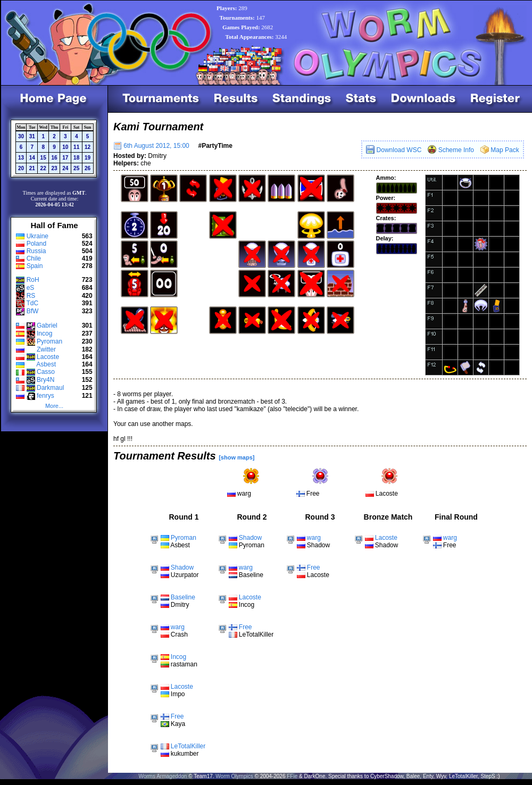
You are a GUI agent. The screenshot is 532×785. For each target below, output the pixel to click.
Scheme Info (451, 150)
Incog (44, 333)
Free (313, 494)
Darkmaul (50, 388)
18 (76, 158)
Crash (179, 634)
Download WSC (394, 150)
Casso (46, 372)
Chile (34, 258)
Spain (35, 266)
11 (76, 147)
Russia (36, 251)
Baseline (183, 597)
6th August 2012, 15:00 (151, 146)
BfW (33, 311)
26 (88, 168)
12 (88, 147)
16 (54, 158)
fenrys (45, 396)
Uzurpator (185, 575)
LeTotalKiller (188, 746)
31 (32, 136)
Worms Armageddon (163, 776)
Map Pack (500, 150)
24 (65, 168)
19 (88, 158)
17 (65, 158)
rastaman (184, 664)
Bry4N (45, 380)
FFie (292, 776)
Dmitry (180, 605)
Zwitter (46, 349)
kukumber (185, 754)
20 (21, 168)
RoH (33, 280)
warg (244, 494)
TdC (32, 303)
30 (21, 136)
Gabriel (47, 325)
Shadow (182, 567)
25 (76, 168)
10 (65, 147)
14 (32, 158)
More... (54, 406)
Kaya (178, 724)
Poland (36, 244)
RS (31, 296)
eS (31, 288)
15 (43, 158)
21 (32, 168)
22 (43, 168)
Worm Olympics (234, 776)
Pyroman (49, 341)
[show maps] (236, 457)
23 (54, 168)
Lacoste (48, 357)
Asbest (46, 364)
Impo (178, 694)
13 (21, 158)
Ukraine (38, 236)
